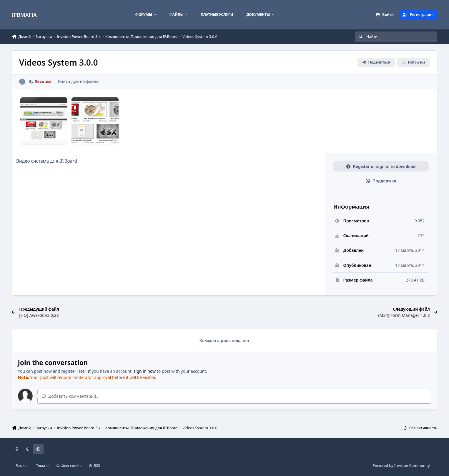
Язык (22, 466)
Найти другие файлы (78, 81)
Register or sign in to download (381, 166)
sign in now (145, 371)
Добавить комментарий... (71, 396)
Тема (42, 466)
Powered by (401, 466)
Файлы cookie (69, 466)
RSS (95, 466)
